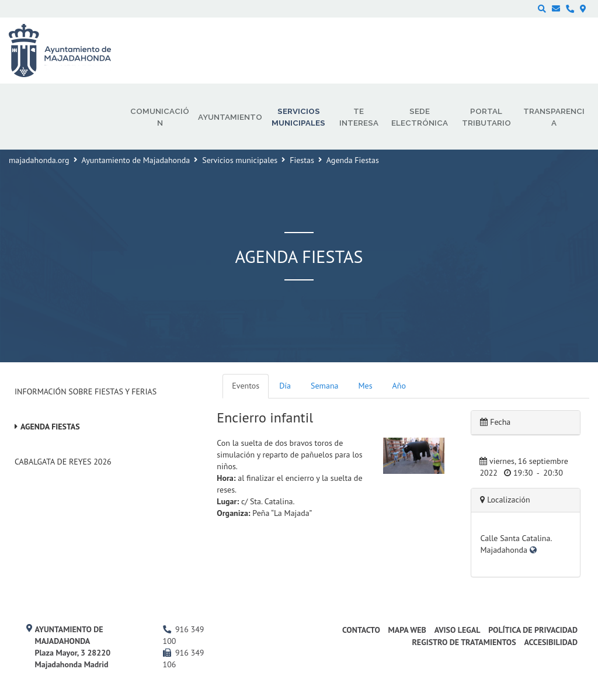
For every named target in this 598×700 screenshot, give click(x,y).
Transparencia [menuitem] (554, 117)
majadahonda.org (39, 160)
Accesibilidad (551, 642)
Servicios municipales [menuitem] (298, 117)
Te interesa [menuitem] (359, 117)
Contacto (361, 630)
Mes (366, 386)
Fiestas (302, 160)
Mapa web (407, 630)
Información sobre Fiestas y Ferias (86, 391)
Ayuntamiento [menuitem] (230, 117)
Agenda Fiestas (50, 427)
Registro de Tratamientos (464, 642)
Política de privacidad (533, 630)
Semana (324, 386)
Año (399, 386)
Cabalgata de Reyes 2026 (63, 462)
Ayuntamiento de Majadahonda (136, 160)
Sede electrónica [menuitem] (420, 117)
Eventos (246, 386)
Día (285, 386)
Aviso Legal (458, 630)
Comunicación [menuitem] (160, 117)
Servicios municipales (240, 160)
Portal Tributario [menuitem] (486, 117)
